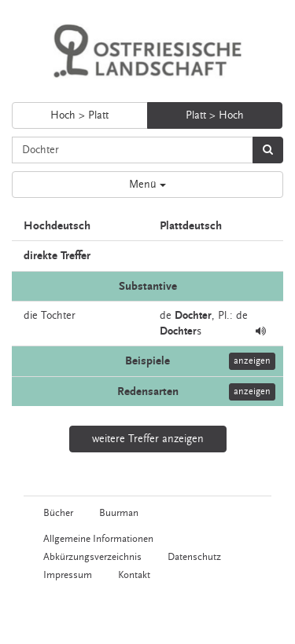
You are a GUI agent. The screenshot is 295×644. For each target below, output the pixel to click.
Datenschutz (194, 557)
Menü (147, 185)
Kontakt (134, 575)
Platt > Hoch (215, 115)
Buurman (119, 513)
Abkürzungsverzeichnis (92, 557)
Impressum (68, 575)
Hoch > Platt (79, 115)
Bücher (58, 513)
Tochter (58, 316)
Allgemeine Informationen (98, 539)
